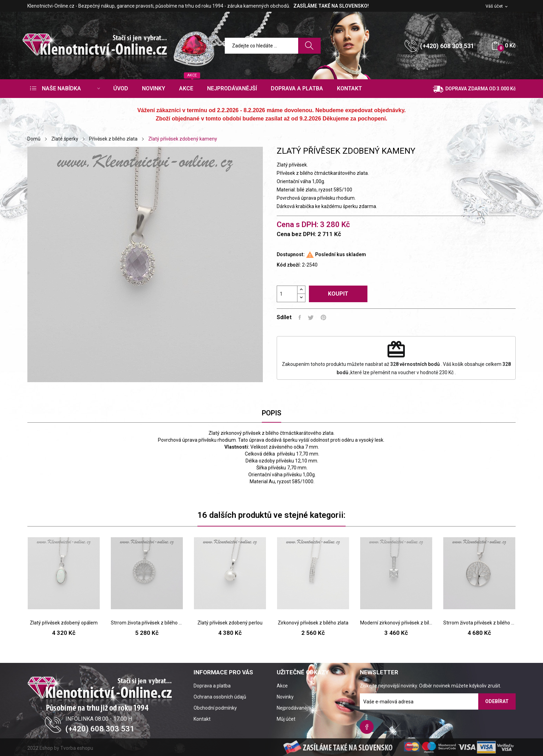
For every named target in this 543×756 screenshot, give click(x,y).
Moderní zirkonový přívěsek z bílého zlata (396, 623)
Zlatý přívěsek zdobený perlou (230, 623)
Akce (282, 686)
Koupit (338, 294)
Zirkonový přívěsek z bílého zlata (313, 623)
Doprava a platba (212, 686)
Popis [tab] (271, 413)
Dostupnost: (291, 254)
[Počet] (287, 294)
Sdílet (300, 317)
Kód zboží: (289, 265)
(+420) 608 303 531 (447, 46)
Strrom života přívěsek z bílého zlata (147, 623)
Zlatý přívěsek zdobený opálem (64, 623)
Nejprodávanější (294, 708)
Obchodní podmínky (215, 708)
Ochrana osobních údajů (220, 697)
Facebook (367, 727)
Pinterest (323, 317)
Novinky (285, 697)
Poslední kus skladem (341, 254)
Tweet (311, 317)
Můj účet (286, 719)
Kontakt (202, 719)
